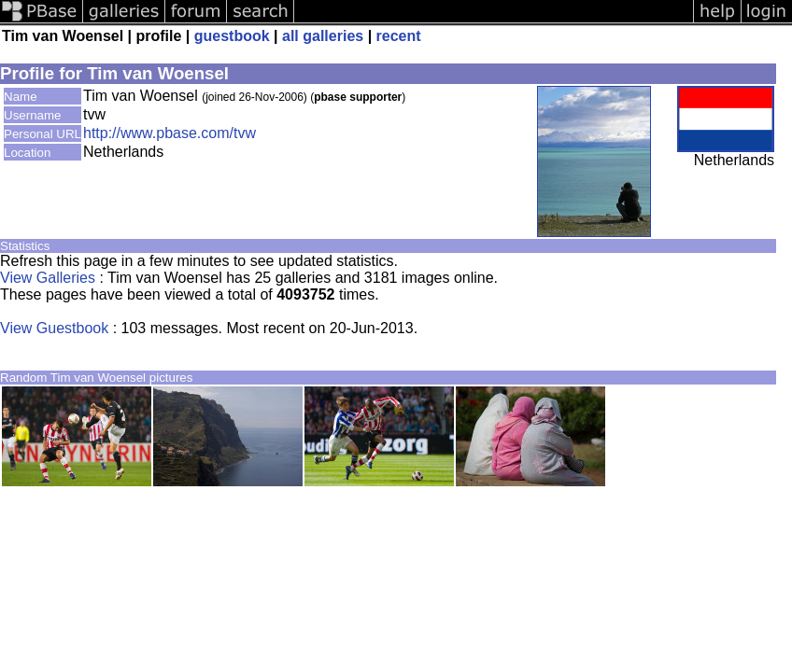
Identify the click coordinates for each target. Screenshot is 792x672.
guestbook (232, 36)
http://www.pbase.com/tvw (170, 133)
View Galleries (48, 278)
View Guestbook (54, 328)
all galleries (323, 36)
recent (399, 36)
